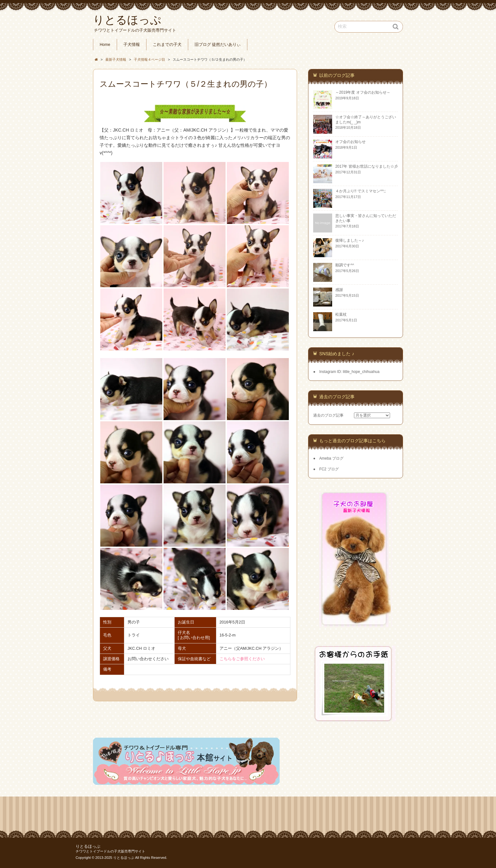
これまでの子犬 (167, 45)
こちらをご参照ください (242, 659)
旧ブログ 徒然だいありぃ (218, 45)
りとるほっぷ (88, 846)
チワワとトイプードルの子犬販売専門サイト (110, 851)
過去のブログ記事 (328, 415)
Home (105, 45)
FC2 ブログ (329, 469)
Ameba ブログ (331, 458)
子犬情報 (132, 45)
